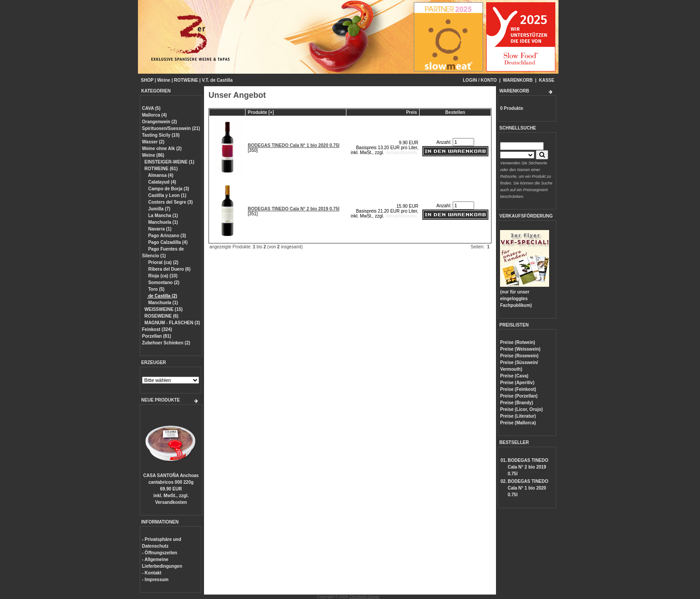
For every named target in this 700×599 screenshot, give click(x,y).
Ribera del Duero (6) (169, 269)
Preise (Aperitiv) (517, 383)
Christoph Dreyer (364, 597)
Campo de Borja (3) (168, 189)
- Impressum (155, 580)
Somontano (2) (163, 283)
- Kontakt (152, 573)
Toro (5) (156, 289)
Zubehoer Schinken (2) (166, 343)
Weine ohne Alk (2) (162, 149)
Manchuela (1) (162, 222)
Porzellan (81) (156, 336)
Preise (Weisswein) (520, 349)
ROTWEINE (186, 80)
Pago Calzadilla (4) (167, 242)
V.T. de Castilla (217, 80)
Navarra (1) (159, 229)
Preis (412, 112)
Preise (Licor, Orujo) (521, 409)
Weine (164, 80)
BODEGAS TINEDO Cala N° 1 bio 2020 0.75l (294, 145)
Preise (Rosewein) (519, 356)
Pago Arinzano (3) (166, 236)
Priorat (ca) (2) (163, 262)
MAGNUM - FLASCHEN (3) (172, 323)
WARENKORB (518, 80)
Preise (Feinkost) (518, 389)
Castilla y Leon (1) (167, 195)
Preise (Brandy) (517, 403)
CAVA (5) (151, 108)
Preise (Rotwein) (517, 342)
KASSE (546, 80)
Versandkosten (171, 502)
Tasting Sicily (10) (161, 135)
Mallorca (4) (154, 115)
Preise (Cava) (514, 376)
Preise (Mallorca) (518, 423)
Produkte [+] (261, 112)
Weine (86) (153, 155)
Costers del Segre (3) (170, 202)
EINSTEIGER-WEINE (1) (170, 162)
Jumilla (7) (158, 209)
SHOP (147, 80)
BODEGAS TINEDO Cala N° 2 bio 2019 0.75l (294, 209)
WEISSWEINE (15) (164, 309)
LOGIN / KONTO (480, 80)
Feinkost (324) (157, 329)
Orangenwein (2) (159, 122)
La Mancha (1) (162, 216)
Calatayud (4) (162, 182)
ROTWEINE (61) (161, 169)
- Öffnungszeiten (160, 553)
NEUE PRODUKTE (160, 400)
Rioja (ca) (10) (162, 276)
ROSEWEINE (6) (162, 316)
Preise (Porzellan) (519, 396)
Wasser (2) (153, 142)
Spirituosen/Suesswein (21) (171, 128)
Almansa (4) (160, 175)
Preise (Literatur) (518, 416)
